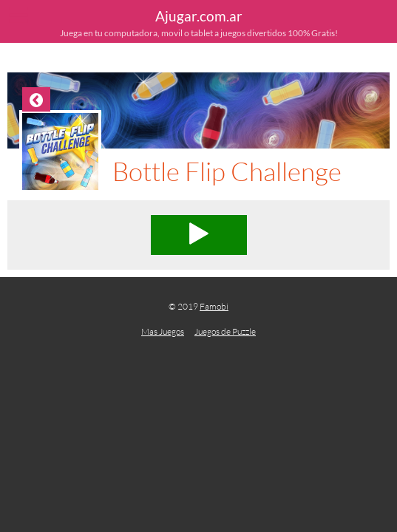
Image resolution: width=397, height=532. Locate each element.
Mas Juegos (163, 331)
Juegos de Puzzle (225, 331)
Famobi (214, 306)
